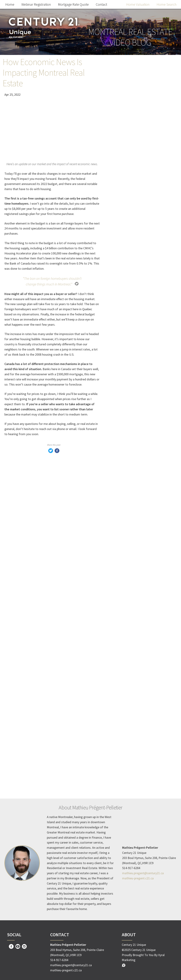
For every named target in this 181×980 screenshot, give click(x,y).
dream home (123, 731)
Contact (101, 4)
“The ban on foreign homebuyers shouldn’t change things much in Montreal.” (52, 281)
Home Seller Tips (126, 619)
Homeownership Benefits (133, 775)
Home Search (167, 4)
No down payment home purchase (139, 701)
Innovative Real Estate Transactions (140, 708)
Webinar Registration (36, 4)
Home (10, 4)
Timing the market (127, 671)
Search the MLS (142, 326)
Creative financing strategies (135, 693)
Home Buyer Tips (126, 626)
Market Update (125, 604)
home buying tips (126, 738)
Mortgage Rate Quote (73, 4)
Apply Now (142, 484)
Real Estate (122, 612)
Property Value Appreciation (134, 790)
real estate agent (126, 760)
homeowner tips (126, 634)
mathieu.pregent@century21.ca (143, 873)
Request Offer (142, 407)
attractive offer (125, 753)
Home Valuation (138, 4)
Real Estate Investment (131, 768)
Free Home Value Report (142, 249)
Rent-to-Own (123, 649)
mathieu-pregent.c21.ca (138, 878)
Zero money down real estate (135, 686)
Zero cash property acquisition (136, 716)
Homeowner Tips (126, 656)
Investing (120, 664)
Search (166, 73)
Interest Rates (124, 679)
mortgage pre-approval (131, 745)
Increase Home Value (129, 723)
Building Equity (125, 783)
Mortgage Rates (125, 641)
